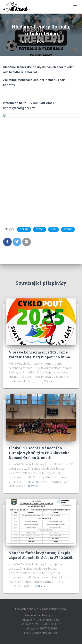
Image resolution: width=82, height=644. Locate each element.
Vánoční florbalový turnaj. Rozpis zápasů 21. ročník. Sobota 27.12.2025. (41, 555)
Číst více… (50, 381)
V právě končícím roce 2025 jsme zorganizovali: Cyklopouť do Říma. (40, 355)
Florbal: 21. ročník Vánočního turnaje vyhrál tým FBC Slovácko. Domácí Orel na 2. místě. (40, 453)
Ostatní (68, 229)
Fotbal (40, 229)
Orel (53, 229)
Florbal (24, 229)
